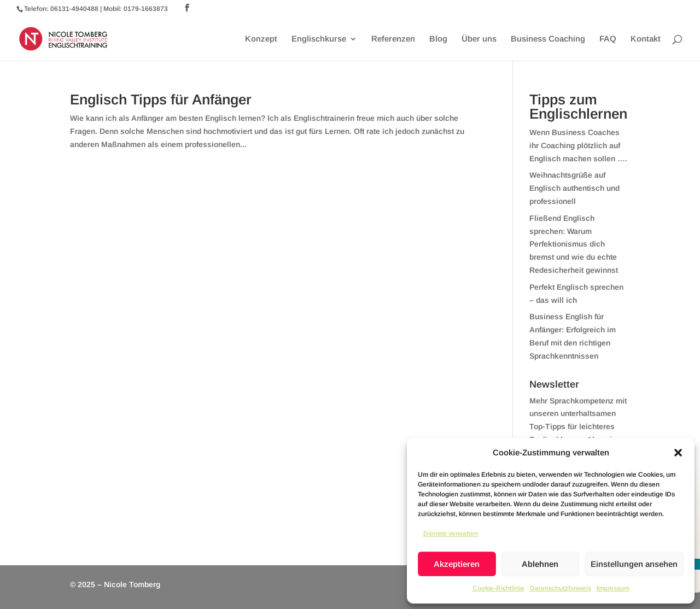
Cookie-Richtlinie (498, 588)
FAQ (608, 39)
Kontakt (646, 39)
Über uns (479, 39)
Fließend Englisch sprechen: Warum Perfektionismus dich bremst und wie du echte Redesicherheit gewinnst (574, 244)
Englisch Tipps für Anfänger (161, 99)
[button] (678, 453)
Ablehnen (540, 564)
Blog (438, 39)
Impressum (613, 588)
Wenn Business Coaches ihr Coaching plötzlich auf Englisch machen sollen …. (578, 145)
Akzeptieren (457, 564)
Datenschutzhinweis (561, 588)
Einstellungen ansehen (634, 564)
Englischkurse (319, 39)
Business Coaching (548, 39)
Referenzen (393, 39)
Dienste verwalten (451, 534)
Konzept (261, 39)
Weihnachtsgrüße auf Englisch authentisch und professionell (574, 188)
